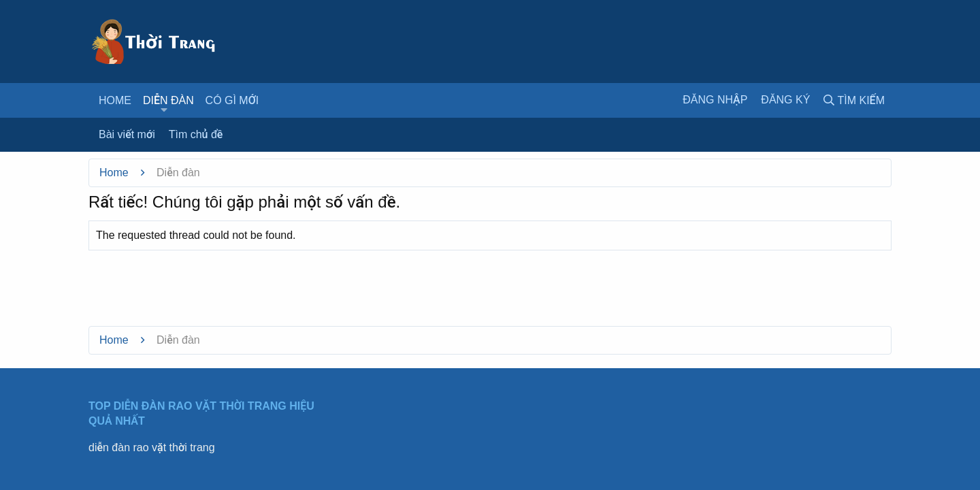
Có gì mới (232, 100)
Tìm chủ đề (196, 134)
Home (115, 100)
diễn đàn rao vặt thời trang (152, 447)
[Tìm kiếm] (854, 100)
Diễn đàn (168, 100)
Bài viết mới (127, 134)
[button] (164, 110)
